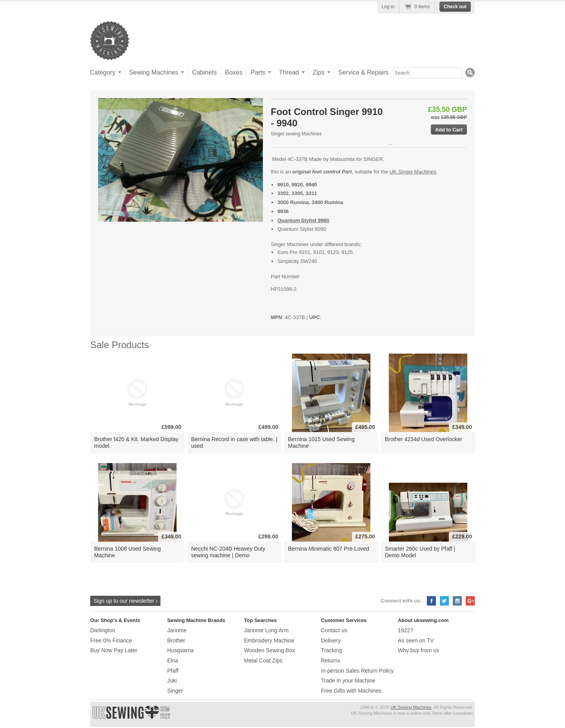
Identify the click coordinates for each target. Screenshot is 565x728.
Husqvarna (180, 650)
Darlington (103, 630)
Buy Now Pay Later (114, 650)
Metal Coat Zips (263, 660)
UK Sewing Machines (411, 707)
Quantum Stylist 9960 (303, 220)
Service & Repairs (363, 72)
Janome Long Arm (266, 630)
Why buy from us (418, 650)
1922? (406, 630)
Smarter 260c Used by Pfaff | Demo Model (420, 552)
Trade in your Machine (348, 681)
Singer (175, 691)
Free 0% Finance (111, 640)
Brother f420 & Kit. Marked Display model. (136, 442)
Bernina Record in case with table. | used (234, 442)
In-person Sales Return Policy (357, 671)
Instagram (457, 601)
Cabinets (204, 72)
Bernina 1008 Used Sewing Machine (128, 552)
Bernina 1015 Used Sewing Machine (321, 442)
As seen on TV (416, 640)
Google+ (470, 601)
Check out (455, 7)
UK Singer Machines (413, 172)
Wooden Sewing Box (270, 650)
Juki (172, 681)
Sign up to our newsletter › (125, 601)
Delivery (331, 640)
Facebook (431, 601)
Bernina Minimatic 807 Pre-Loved (329, 549)
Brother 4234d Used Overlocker (424, 439)
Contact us (334, 630)
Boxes (233, 72)
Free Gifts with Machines (351, 691)
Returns (331, 660)
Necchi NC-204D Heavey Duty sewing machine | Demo (228, 552)
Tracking (331, 650)
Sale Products (119, 345)
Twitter (444, 601)
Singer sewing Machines (296, 134)
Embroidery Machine (269, 640)
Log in (388, 7)
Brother (176, 640)
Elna (173, 660)
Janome (177, 630)
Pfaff (173, 671)
